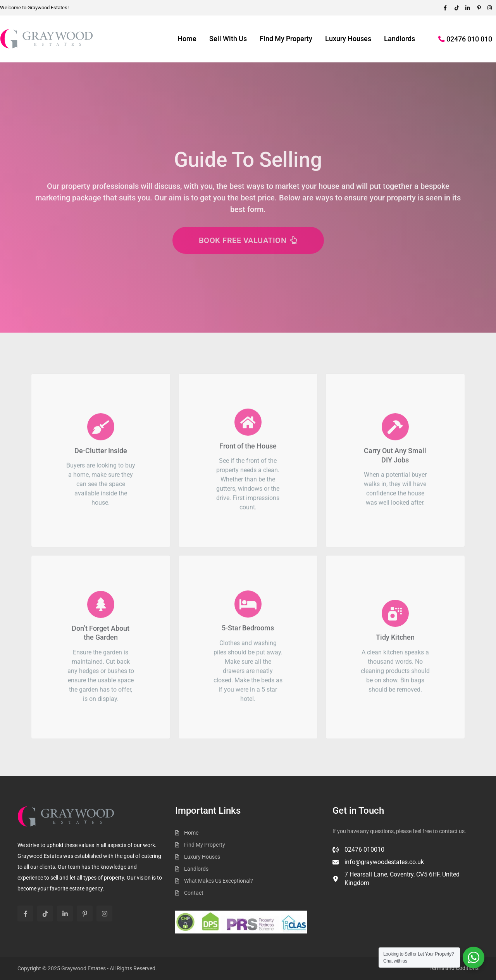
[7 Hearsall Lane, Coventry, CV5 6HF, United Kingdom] (406, 882)
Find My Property (286, 39)
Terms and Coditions (454, 968)
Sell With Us (228, 39)
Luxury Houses (348, 39)
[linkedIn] (469, 8)
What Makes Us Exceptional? (219, 881)
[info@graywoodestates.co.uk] (378, 865)
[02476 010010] (358, 853)
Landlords (400, 39)
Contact (194, 893)
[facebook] (447, 8)
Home (187, 39)
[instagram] (104, 914)
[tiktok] (458, 8)
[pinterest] (480, 8)
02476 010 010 (469, 39)
